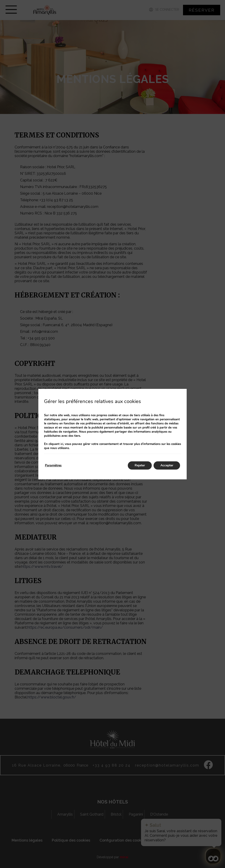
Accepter (167, 465)
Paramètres (53, 465)
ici (62, 444)
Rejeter (140, 465)
